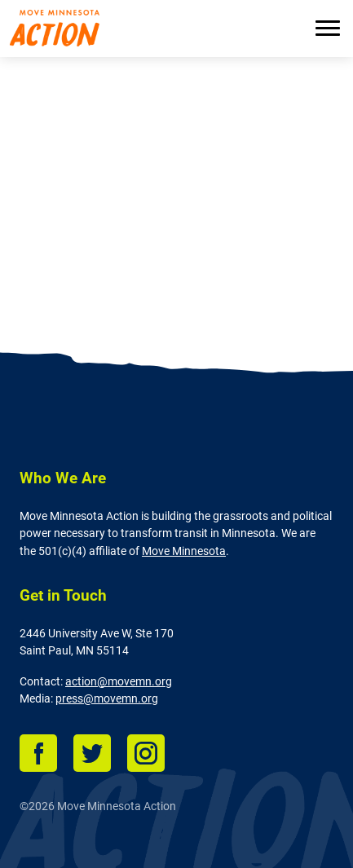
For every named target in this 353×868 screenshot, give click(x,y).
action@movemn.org (119, 682)
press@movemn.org (107, 699)
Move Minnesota (184, 551)
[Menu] (328, 29)
